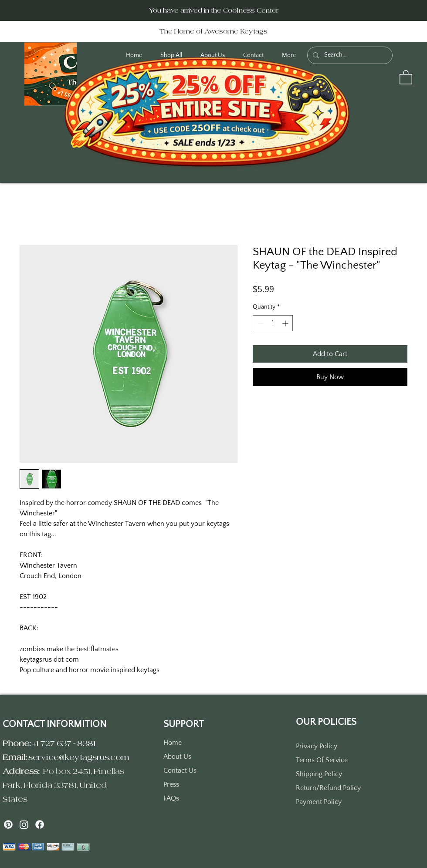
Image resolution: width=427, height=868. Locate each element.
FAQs (171, 798)
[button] (406, 77)
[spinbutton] (273, 323)
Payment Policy (319, 802)
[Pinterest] (8, 824)
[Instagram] (24, 824)
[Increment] (286, 323)
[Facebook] (40, 824)
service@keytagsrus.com (79, 757)
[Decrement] (259, 323)
